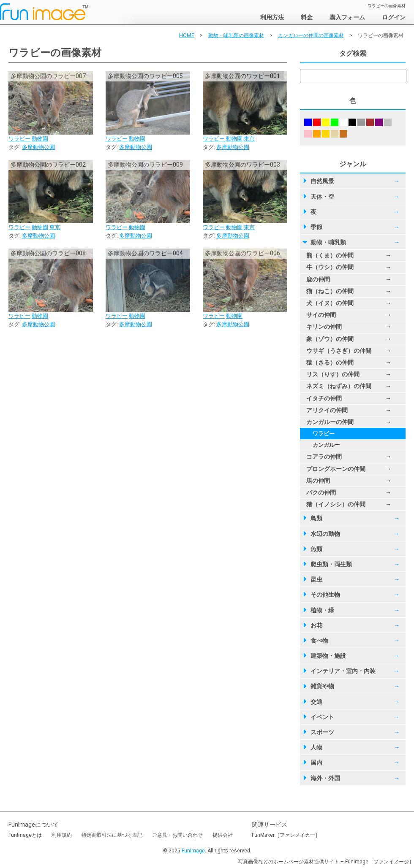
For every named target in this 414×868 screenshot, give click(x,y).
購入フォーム (347, 17)
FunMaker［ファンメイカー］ (286, 835)
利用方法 (272, 17)
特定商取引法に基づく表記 (112, 835)
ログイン (394, 17)
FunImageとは (25, 835)
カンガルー (326, 445)
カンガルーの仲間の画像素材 (311, 35)
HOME (187, 35)
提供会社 (223, 835)
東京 (249, 139)
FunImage (193, 851)
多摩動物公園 (38, 147)
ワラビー (19, 139)
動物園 (40, 139)
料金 (307, 17)
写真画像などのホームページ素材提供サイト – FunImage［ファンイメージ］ (326, 862)
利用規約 (62, 835)
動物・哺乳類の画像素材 (236, 35)
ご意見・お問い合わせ (177, 835)
